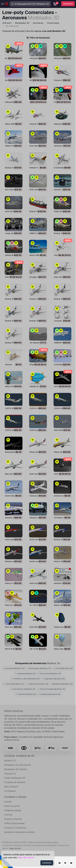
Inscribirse (68, 4)
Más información (26, 858)
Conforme (47, 863)
